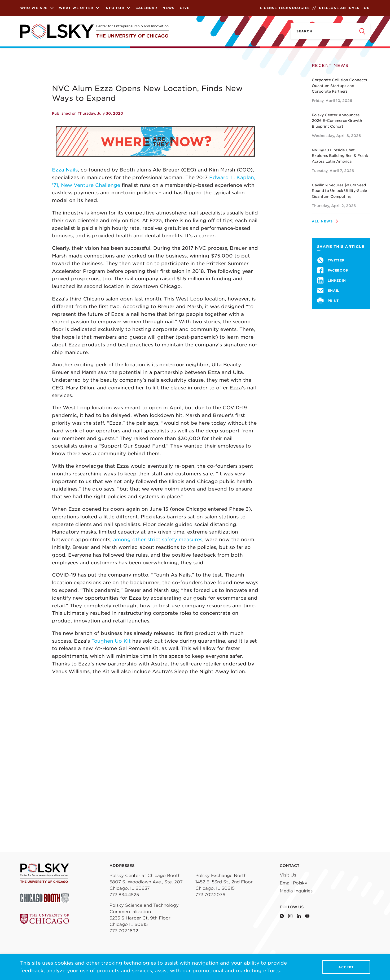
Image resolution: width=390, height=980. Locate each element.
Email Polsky (293, 883)
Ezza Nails (65, 170)
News (168, 8)
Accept (346, 967)
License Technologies (285, 8)
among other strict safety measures (158, 540)
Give (185, 8)
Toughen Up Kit (111, 641)
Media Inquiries (296, 891)
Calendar (146, 8)
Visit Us (288, 875)
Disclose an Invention (344, 8)
